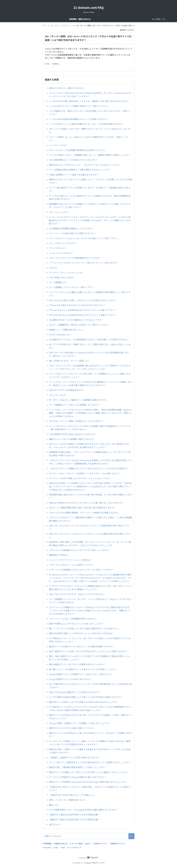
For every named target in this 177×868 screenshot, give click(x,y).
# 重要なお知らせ (61, 843)
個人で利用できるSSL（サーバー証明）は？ (69, 361)
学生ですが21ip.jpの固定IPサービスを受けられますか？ (75, 692)
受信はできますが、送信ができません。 (67, 88)
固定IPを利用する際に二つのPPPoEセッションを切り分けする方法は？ (82, 633)
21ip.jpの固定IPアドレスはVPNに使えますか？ (70, 679)
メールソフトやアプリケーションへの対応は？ (70, 560)
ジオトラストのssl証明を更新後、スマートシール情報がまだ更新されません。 (85, 513)
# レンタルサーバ (74, 847)
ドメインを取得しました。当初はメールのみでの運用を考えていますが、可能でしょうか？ (89, 139)
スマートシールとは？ (59, 212)
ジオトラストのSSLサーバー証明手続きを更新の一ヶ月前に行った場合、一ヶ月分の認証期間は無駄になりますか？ (91, 519)
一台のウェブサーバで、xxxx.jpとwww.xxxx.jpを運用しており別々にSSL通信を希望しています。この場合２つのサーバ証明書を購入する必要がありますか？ (90, 462)
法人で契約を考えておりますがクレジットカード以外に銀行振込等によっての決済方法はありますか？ (91, 686)
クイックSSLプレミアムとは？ (63, 243)
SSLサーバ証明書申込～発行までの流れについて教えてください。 (79, 325)
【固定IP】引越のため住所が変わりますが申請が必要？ (74, 815)
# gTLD (88, 843)
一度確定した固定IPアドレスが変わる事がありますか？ (74, 757)
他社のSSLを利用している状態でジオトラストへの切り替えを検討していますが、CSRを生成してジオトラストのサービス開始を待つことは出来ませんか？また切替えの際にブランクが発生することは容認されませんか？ (90, 486)
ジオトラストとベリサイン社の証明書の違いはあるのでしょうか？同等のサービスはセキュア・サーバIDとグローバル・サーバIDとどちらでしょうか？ (90, 367)
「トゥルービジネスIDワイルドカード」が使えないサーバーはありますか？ (84, 263)
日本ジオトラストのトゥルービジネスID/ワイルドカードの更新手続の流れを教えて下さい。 (89, 527)
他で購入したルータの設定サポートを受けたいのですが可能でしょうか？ (83, 669)
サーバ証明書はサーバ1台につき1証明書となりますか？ (75, 405)
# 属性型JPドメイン (118, 843)
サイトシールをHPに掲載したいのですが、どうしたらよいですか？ (81, 478)
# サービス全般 (76, 843)
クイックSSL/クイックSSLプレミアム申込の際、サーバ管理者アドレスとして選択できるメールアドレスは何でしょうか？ (90, 375)
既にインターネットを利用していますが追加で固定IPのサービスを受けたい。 (85, 628)
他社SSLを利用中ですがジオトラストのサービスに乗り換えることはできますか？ (86, 503)
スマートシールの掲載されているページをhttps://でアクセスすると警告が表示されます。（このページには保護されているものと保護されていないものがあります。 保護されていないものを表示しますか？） (90, 611)
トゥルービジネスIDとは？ (61, 253)
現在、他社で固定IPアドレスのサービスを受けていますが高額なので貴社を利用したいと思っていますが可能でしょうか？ (90, 658)
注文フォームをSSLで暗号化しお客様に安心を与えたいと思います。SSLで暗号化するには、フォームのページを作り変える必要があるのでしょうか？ (89, 446)
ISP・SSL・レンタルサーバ (115, 19)
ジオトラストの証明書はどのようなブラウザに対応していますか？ (81, 550)
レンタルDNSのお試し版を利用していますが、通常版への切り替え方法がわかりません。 (90, 101)
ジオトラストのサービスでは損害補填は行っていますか (74, 258)
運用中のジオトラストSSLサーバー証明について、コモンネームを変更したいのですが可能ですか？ (90, 181)
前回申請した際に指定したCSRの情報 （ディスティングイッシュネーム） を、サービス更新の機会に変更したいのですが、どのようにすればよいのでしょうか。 (90, 544)
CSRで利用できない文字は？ (62, 277)
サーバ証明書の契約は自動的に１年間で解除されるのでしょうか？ (80, 170)
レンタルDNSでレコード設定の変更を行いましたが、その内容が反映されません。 (87, 124)
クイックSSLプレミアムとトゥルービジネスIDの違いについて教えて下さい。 (84, 238)
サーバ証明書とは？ (58, 282)
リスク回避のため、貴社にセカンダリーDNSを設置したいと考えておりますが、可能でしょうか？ (90, 113)
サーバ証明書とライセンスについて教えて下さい (71, 287)
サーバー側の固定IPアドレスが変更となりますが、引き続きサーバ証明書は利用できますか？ (90, 189)
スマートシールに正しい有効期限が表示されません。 (74, 619)
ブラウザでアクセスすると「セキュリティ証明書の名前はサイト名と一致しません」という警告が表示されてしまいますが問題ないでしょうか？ (91, 588)
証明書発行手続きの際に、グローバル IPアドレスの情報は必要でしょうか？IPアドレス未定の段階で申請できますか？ (90, 454)
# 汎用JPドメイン (100, 843)
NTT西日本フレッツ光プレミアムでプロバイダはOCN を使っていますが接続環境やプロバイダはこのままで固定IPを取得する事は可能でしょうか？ (90, 708)
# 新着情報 (47, 843)
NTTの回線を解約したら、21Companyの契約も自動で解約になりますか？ (83, 810)
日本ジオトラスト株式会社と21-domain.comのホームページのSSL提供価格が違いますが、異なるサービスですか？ (89, 354)
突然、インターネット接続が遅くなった (67, 800)
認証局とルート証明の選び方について (66, 330)
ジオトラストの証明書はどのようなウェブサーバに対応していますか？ (83, 570)
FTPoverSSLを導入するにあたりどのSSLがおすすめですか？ (77, 305)
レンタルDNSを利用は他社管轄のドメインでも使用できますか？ (79, 119)
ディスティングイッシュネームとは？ (66, 272)
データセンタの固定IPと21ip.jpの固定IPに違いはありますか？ (78, 777)
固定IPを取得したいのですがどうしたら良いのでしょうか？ (76, 624)
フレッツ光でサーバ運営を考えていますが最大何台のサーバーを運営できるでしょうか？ (90, 762)
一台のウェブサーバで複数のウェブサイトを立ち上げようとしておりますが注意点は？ (89, 468)
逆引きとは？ (55, 824)
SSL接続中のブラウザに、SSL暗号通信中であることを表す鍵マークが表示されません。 (89, 339)
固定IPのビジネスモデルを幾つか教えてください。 (72, 728)
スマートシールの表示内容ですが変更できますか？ (72, 233)
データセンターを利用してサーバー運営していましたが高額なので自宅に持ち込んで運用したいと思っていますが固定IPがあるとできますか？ (90, 743)
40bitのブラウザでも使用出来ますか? (67, 390)
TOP (44, 25)
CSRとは (53, 268)
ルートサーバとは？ (58, 145)
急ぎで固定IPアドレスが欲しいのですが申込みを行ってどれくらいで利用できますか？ (89, 651)
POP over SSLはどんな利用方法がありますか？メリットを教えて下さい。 (83, 315)
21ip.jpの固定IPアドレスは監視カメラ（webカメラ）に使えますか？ (81, 674)
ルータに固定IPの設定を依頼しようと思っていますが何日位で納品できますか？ (86, 697)
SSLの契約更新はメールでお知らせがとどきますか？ (73, 160)
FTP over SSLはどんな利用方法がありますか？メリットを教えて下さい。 (83, 310)
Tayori (88, 863)
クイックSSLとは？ (58, 248)
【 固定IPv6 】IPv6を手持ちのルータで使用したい (72, 795)
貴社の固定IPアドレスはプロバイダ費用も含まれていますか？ (77, 664)
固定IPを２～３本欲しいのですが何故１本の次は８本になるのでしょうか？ (84, 702)
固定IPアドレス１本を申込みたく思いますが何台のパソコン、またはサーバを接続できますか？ (91, 735)
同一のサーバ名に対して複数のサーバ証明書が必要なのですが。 (78, 400)
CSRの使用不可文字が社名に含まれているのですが (72, 434)
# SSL (47, 64)
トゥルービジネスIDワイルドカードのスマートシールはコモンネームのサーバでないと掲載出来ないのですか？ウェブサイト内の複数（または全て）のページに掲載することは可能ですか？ (90, 220)
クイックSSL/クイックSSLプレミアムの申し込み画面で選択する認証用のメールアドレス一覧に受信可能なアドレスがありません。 (90, 428)
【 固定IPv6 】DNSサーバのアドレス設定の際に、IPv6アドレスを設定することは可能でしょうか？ (90, 788)
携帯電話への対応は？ (59, 555)
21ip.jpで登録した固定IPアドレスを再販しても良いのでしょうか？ (80, 723)
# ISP (63, 847)
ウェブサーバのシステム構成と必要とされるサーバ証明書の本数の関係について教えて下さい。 (90, 294)
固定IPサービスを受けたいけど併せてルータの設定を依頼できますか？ (81, 646)
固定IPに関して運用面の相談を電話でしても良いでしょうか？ (77, 767)
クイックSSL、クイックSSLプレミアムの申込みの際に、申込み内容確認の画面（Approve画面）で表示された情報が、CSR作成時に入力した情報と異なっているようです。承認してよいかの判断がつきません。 (90, 413)
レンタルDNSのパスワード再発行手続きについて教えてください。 (80, 106)
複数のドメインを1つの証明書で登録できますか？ (72, 439)
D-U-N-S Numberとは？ (60, 335)
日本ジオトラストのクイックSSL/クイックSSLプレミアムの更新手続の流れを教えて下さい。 (90, 535)
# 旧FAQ (55, 64)
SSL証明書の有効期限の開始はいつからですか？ (72, 228)
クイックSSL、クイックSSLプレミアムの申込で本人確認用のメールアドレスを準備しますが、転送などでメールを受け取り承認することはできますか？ (90, 384)
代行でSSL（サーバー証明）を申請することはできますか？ (76, 421)
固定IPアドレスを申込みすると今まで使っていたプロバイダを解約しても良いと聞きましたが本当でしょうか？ (90, 717)
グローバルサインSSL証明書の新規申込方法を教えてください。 (78, 150)
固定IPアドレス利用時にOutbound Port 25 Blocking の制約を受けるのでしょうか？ (88, 782)
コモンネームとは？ (58, 395)
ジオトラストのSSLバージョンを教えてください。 (72, 565)
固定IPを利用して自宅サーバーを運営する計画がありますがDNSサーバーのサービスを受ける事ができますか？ (90, 751)
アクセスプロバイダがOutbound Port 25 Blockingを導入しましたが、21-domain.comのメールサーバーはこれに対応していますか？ (90, 95)
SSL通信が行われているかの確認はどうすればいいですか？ (76, 320)
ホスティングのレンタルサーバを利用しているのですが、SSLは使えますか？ (85, 473)
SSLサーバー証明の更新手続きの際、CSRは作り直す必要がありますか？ (83, 508)
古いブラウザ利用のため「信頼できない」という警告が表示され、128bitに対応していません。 (90, 346)
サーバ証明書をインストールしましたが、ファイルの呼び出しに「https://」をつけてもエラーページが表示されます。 (90, 601)
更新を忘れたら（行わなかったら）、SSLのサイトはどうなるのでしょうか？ (84, 165)
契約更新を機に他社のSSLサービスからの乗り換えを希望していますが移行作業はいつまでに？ (91, 496)
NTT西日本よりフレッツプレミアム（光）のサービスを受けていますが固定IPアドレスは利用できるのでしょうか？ (90, 640)
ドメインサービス (94, 19)
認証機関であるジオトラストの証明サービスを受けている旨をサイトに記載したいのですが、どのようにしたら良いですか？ (90, 206)
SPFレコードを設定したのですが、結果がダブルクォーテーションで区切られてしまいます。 (90, 130)
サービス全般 (77, 19)
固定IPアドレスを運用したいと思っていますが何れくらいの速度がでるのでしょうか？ (89, 772)
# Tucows (47, 847)
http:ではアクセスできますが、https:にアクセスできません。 (78, 594)
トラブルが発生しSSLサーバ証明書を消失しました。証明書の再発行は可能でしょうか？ (90, 155)
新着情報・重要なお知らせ (58, 19)
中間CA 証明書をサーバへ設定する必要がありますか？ (74, 175)
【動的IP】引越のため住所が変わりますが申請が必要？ (74, 820)
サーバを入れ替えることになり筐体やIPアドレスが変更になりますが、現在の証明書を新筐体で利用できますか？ (90, 197)
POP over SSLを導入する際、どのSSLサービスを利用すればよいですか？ (83, 300)
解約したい (54, 805)
